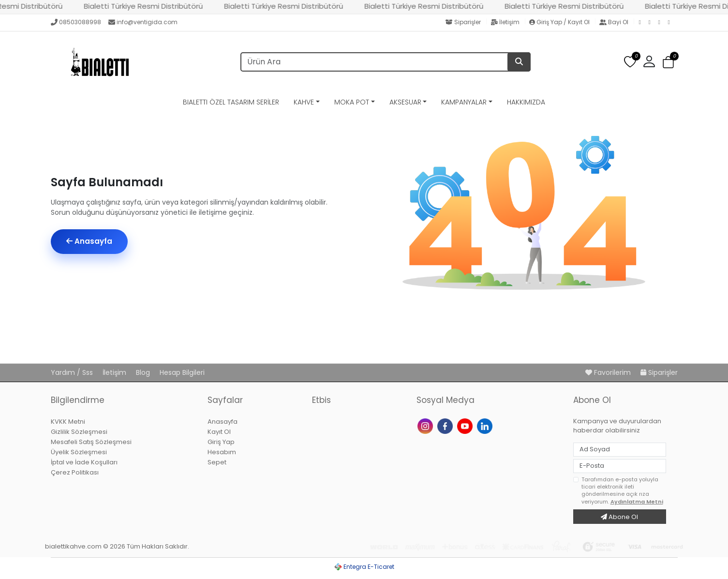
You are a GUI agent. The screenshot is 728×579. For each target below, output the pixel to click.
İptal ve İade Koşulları (84, 462)
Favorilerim (609, 372)
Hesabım (222, 452)
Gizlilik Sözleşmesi (79, 432)
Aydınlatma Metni (637, 502)
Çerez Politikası (75, 472)
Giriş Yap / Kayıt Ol (560, 22)
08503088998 (76, 22)
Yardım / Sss (73, 372)
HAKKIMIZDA (526, 102)
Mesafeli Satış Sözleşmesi (91, 442)
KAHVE (304, 102)
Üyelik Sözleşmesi (79, 452)
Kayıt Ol (219, 432)
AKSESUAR (405, 102)
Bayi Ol (615, 22)
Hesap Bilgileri (182, 372)
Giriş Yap (221, 442)
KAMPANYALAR (464, 102)
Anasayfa (89, 241)
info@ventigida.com (143, 22)
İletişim (506, 22)
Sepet (217, 462)
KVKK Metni (68, 422)
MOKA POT (352, 102)
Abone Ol (619, 517)
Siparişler (464, 22)
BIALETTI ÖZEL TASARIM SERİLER (231, 102)
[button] (649, 62)
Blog (144, 372)
